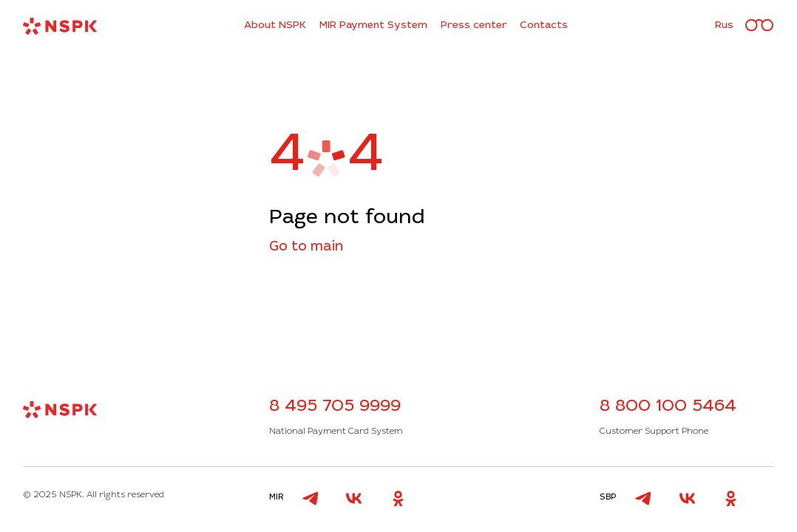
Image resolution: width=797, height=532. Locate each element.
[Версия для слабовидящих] (759, 26)
